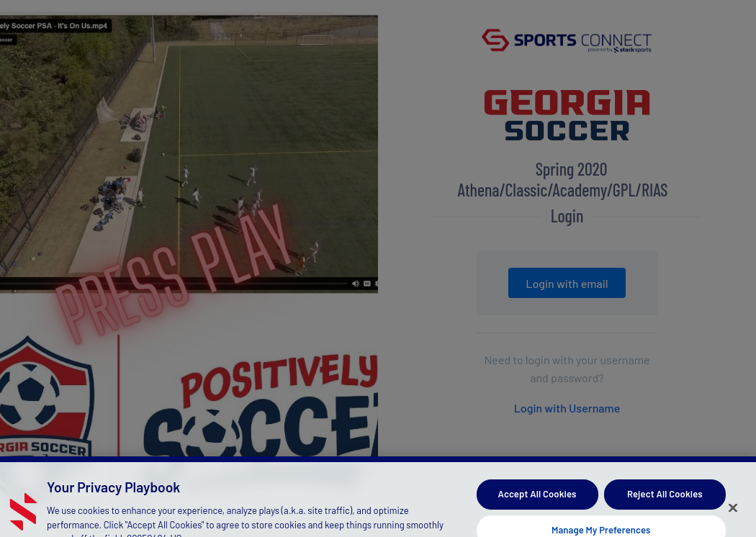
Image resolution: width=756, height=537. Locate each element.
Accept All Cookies (537, 497)
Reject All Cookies (665, 497)
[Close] (733, 512)
